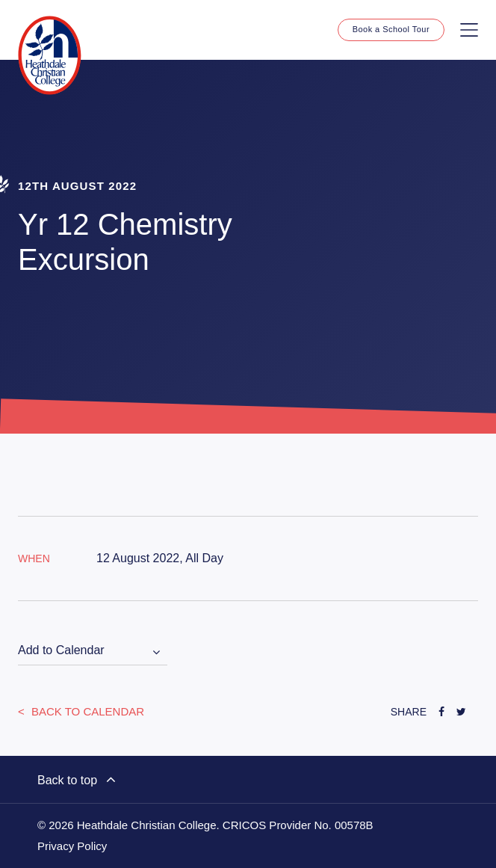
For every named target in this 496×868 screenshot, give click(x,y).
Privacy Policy (72, 846)
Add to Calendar (61, 650)
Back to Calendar (86, 711)
